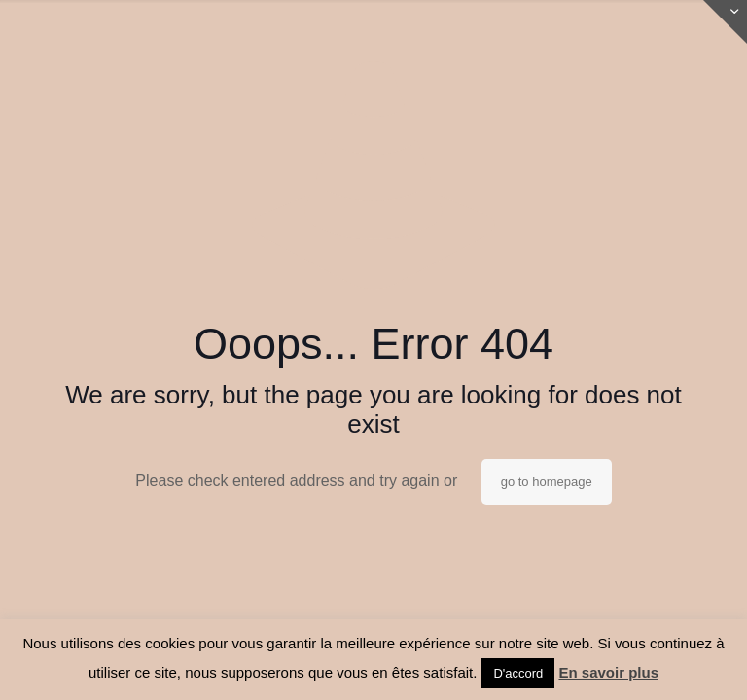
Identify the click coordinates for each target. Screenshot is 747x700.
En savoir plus (608, 672)
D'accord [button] (518, 673)
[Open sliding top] (725, 22)
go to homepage (547, 482)
